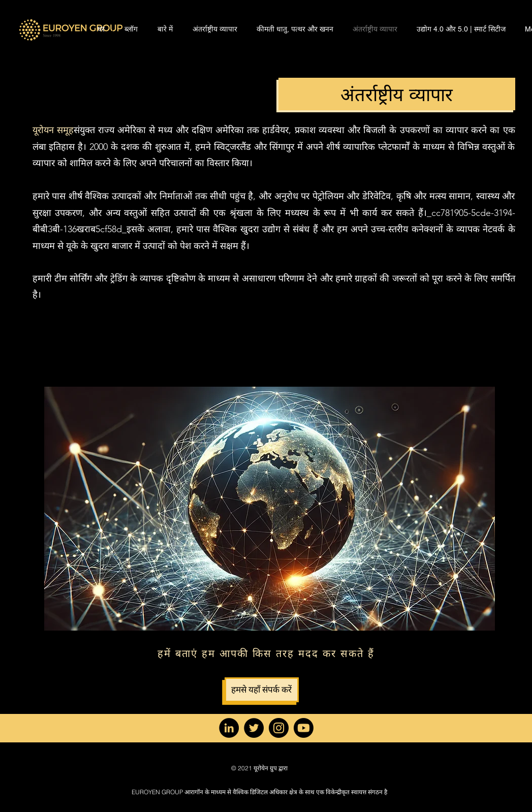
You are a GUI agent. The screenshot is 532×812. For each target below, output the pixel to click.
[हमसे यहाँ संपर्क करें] (262, 690)
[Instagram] (279, 728)
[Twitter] (254, 728)
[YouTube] (304, 728)
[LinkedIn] (229, 728)
